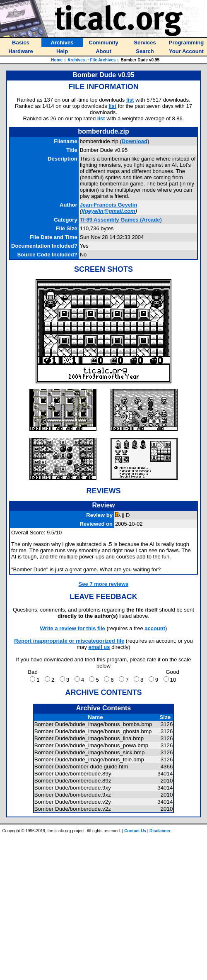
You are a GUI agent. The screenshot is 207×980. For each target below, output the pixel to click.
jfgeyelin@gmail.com (108, 211)
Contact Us (135, 831)
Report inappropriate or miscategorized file (69, 641)
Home (57, 60)
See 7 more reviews (104, 584)
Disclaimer (160, 831)
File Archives (103, 60)
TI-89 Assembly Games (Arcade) (121, 220)
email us (99, 647)
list (130, 100)
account (155, 628)
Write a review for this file (73, 628)
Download (135, 141)
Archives (76, 60)
